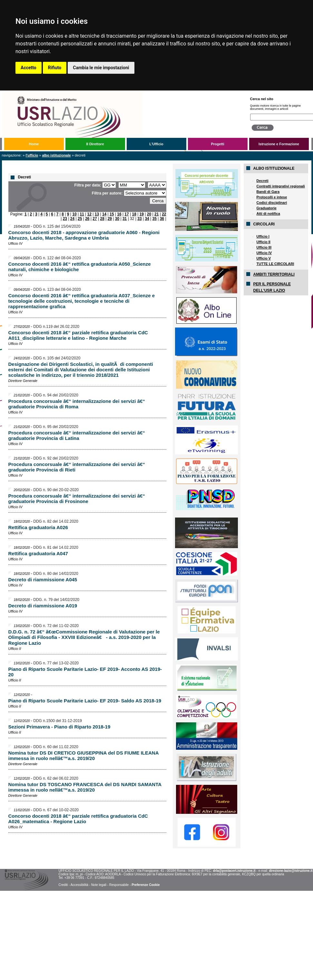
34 (147, 219)
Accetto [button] (29, 68)
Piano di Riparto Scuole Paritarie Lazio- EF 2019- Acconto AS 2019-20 (85, 672)
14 (104, 214)
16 (119, 214)
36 (162, 219)
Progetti (218, 144)
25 (80, 219)
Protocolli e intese (272, 197)
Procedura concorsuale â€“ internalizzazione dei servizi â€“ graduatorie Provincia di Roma (77, 404)
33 (139, 219)
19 (142, 214)
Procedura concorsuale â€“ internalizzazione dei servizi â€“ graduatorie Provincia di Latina (77, 435)
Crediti (63, 885)
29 (110, 219)
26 (87, 219)
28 (102, 219)
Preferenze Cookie (146, 885)
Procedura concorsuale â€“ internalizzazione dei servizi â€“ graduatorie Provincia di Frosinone (77, 499)
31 (125, 219)
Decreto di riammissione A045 (43, 580)
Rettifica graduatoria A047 (38, 553)
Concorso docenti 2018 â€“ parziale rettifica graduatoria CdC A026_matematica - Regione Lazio (78, 819)
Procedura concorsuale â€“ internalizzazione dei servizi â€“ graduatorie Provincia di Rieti (77, 467)
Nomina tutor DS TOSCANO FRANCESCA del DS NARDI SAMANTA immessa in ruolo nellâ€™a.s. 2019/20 (85, 787)
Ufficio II (264, 242)
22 (164, 214)
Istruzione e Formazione (279, 144)
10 (74, 214)
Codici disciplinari (272, 203)
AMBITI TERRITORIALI (274, 274)
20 (149, 214)
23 (65, 219)
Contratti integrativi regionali (281, 186)
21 (156, 214)
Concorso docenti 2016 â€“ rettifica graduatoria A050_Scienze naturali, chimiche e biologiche (80, 267)
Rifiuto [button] (55, 68)
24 (72, 219)
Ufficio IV (264, 253)
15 (112, 214)
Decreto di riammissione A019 (43, 606)
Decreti (263, 181)
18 (134, 214)
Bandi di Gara (268, 192)
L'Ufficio (156, 144)
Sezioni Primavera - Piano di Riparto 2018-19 (59, 727)
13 (97, 214)
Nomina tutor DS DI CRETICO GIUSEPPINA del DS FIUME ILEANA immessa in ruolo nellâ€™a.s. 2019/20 (83, 756)
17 (127, 214)
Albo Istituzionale (56, 155)
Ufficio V (264, 258)
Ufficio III (264, 247)
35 (155, 219)
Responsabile (119, 885)
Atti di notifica (268, 214)
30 (117, 219)
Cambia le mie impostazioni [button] (101, 68)
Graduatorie (267, 208)
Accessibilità (79, 885)
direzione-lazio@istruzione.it (291, 871)
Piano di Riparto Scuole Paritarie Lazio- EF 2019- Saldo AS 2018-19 (85, 701)
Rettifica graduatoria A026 (38, 527)
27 (95, 219)
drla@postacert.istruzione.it (234, 871)
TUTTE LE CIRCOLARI (275, 264)
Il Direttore (95, 144)
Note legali (99, 885)
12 (89, 214)
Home (34, 144)
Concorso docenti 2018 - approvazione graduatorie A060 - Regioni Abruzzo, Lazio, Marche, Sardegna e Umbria (84, 235)
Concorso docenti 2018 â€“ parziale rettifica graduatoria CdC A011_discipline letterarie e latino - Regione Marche (78, 335)
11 (82, 214)
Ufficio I (263, 236)
